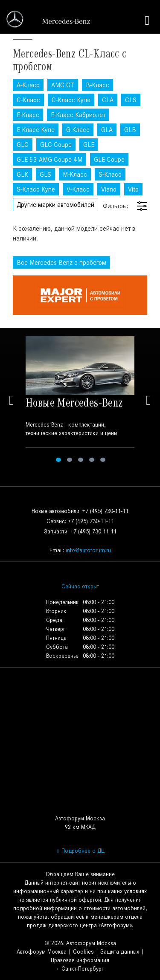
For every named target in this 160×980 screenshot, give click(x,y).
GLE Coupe (109, 159)
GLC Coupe (56, 145)
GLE (89, 145)
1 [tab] (58, 460)
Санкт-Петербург (80, 969)
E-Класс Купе (36, 130)
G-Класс (78, 130)
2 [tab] (70, 460)
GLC (23, 145)
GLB (130, 130)
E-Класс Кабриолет (78, 115)
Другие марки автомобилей (55, 205)
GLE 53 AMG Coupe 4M (49, 159)
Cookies (83, 952)
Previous (12, 400)
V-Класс (78, 189)
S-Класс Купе (36, 189)
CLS (131, 100)
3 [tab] (81, 460)
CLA (108, 100)
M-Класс (75, 174)
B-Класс (97, 85)
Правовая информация (80, 960)
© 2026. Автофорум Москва (80, 943)
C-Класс (28, 100)
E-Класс (28, 115)
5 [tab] (103, 460)
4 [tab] (92, 460)
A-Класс (28, 85)
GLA (107, 130)
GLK (22, 174)
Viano (109, 189)
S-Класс (110, 174)
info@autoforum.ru (88, 550)
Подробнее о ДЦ (80, 851)
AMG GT (63, 85)
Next (148, 400)
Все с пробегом (61, 262)
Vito (133, 189)
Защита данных (120, 952)
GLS (45, 174)
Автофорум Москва (42, 952)
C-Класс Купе (71, 100)
